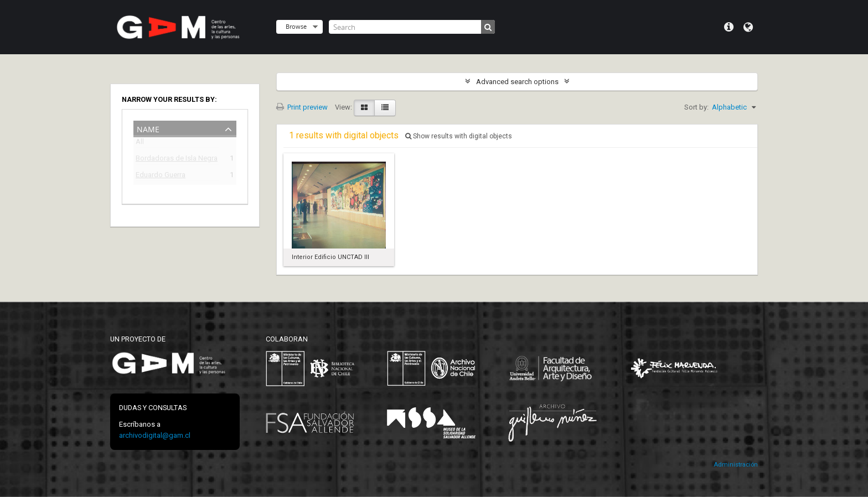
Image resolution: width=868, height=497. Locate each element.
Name (148, 128)
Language (748, 27)
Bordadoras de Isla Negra (177, 160)
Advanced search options (517, 82)
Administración (736, 465)
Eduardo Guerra (161, 176)
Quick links (729, 27)
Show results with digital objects (459, 136)
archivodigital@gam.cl (155, 435)
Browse (296, 26)
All (140, 144)
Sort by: (696, 107)
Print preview (302, 107)
